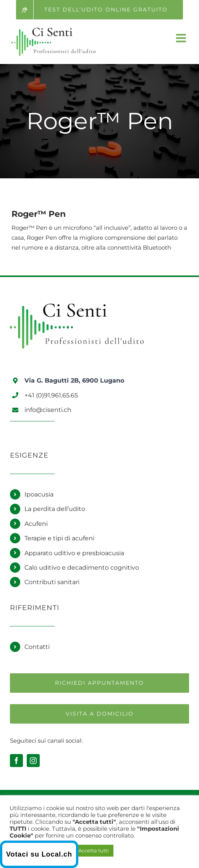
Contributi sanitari (52, 582)
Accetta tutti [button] (94, 850)
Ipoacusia (39, 494)
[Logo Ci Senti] (77, 307)
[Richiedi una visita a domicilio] (99, 714)
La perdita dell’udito (55, 509)
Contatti (37, 647)
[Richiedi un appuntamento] (99, 683)
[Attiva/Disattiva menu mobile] (182, 38)
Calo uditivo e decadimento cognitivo (82, 568)
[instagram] (33, 761)
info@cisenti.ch (48, 410)
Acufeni (36, 524)
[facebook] (16, 761)
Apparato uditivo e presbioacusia (74, 553)
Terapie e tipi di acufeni (59, 538)
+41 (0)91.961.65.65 (51, 395)
